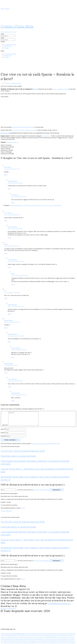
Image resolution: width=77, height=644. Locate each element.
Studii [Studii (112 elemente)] (35, 642)
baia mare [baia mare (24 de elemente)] (32, 635)
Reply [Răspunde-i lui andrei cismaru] (6, 175)
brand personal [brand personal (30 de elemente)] (58, 635)
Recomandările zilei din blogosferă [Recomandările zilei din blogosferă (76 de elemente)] (58, 641)
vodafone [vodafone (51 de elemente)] (72, 642)
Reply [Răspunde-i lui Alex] (6, 298)
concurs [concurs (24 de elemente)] (71, 637)
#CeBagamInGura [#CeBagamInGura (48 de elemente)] (6, 634)
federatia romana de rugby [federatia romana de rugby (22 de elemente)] (53, 639)
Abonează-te (5, 133)
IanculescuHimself (8, 364)
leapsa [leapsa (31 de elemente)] (6, 641)
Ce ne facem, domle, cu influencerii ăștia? (24, 130)
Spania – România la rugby (60, 89)
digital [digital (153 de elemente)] (41, 639)
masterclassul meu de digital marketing (23, 127)
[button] (38, 51)
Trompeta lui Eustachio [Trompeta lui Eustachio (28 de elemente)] (55, 643)
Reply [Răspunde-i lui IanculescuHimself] (6, 373)
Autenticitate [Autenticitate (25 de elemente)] (24, 635)
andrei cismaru (8, 167)
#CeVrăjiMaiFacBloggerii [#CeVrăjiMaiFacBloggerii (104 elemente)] (21, 634)
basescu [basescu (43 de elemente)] (39, 635)
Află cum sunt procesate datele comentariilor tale (45, 443)
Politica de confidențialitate (41, 490)
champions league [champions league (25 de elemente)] (40, 637)
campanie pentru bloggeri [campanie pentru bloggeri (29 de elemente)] (26, 637)
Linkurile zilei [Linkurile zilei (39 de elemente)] (13, 641)
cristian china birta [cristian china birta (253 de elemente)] (8, 639)
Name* (3, 429)
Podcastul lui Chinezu (10, 45)
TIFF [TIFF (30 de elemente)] (40, 643)
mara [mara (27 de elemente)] (27, 641)
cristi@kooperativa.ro (12, 142)
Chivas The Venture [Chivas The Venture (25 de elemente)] (62, 637)
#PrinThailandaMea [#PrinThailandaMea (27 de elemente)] (50, 634)
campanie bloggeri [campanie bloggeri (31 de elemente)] (12, 637)
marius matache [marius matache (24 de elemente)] (35, 641)
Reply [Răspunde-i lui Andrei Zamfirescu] (6, 221)
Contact (6, 48)
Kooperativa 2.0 (46, 136)
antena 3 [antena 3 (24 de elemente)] (4, 635)
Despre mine (8, 46)
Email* (3, 433)
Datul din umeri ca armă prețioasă (18, 456)
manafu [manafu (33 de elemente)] (21, 641)
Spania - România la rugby (13, 83)
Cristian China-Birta (6, 511)
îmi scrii (23, 508)
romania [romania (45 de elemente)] (6, 642)
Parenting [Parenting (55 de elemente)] (44, 641)
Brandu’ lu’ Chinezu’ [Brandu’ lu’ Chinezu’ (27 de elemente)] (69, 635)
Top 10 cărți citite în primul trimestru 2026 (23, 451)
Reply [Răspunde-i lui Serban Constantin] (6, 328)
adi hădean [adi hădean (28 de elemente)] (71, 634)
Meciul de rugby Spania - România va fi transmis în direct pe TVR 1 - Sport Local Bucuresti (36, 205)
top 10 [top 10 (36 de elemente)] (45, 643)
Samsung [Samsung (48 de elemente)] (19, 642)
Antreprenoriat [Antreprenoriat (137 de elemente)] (13, 635)
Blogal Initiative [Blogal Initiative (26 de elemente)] (48, 635)
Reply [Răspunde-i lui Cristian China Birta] (9, 189)
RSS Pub (35, 89)
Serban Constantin (9, 320)
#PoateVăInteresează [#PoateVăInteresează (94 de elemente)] (37, 634)
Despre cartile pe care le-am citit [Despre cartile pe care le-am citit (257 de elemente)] (26, 639)
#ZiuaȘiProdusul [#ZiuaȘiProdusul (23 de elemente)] (62, 634)
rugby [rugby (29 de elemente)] (12, 643)
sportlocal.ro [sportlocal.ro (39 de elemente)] (27, 643)
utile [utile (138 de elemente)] (65, 642)
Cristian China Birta (12, 181)
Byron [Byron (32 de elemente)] (3, 637)
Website (3, 436)
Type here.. (5, 425)
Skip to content (5, 9)
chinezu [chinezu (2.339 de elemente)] (51, 637)
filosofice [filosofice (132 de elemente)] (65, 639)
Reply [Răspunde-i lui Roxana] (6, 253)
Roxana (6, 244)
